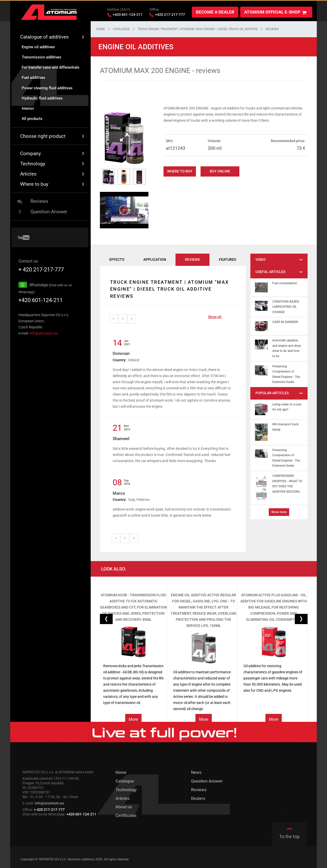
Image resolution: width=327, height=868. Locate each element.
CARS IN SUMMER (285, 321)
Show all (215, 316)
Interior (28, 107)
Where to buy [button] (52, 183)
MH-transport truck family (285, 426)
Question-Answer (42, 211)
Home (101, 28)
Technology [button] (52, 163)
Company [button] (52, 152)
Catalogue (121, 28)
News (196, 772)
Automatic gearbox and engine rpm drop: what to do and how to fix (287, 348)
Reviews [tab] (192, 259)
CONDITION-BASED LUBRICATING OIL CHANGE (286, 306)
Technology (126, 789)
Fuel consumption (285, 282)
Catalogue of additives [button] (52, 36)
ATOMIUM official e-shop (275, 11)
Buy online (220, 170)
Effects (117, 259)
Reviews (33, 200)
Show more (279, 511)
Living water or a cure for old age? (287, 406)
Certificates (126, 815)
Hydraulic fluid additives (42, 97)
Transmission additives (42, 56)
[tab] (279, 259)
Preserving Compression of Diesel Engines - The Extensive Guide (286, 373)
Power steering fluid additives (47, 87)
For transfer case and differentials (51, 67)
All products (32, 118)
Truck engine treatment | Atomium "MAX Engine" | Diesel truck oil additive (198, 28)
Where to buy (180, 170)
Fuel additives (33, 77)
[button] (106, 618)
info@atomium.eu (44, 332)
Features (227, 259)
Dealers (198, 797)
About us (124, 806)
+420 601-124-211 (40, 299)
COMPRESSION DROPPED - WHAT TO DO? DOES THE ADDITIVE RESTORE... (287, 483)
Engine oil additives (38, 46)
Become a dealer (215, 11)
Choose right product (52, 135)
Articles (52, 173)
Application (155, 259)
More (133, 718)
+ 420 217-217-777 (41, 269)
